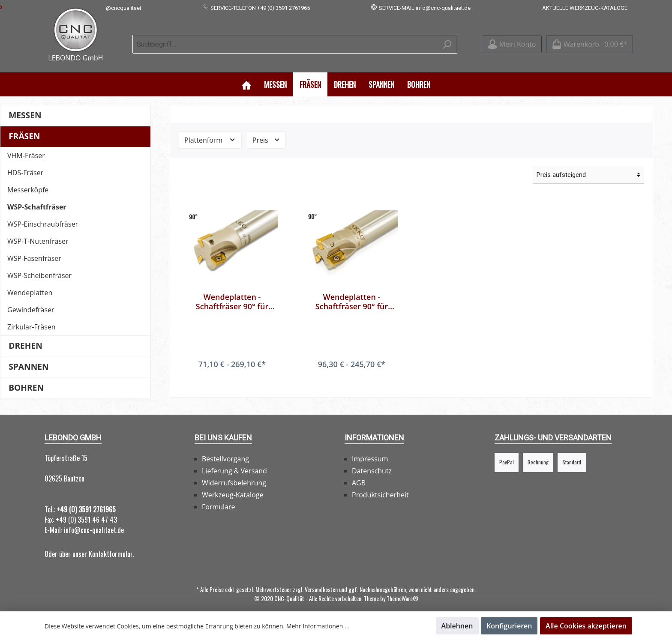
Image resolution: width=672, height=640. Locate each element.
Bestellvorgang (225, 450)
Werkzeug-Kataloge (232, 486)
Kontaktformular (111, 545)
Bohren (26, 379)
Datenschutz (372, 462)
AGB (359, 474)
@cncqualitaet (124, 8)
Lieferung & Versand (234, 462)
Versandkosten (321, 581)
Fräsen (24, 127)
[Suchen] (447, 40)
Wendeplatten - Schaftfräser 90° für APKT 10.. (232, 293)
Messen (25, 106)
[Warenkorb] (589, 40)
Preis (266, 131)
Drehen (25, 337)
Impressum (370, 450)
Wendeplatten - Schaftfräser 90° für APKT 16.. (352, 293)
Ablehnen (457, 626)
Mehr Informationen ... (318, 626)
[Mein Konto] (512, 40)
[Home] (246, 75)
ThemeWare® (402, 590)
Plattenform (210, 131)
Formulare (219, 498)
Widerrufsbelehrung (234, 474)
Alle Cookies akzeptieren (586, 626)
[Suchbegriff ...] (285, 40)
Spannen (28, 358)
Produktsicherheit (380, 486)
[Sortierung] (588, 166)
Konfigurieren (509, 626)
